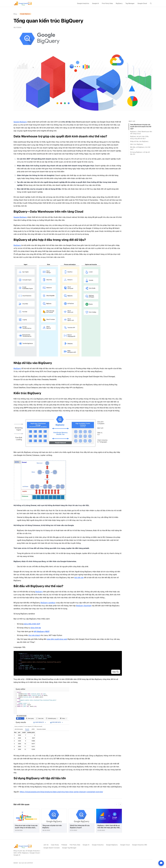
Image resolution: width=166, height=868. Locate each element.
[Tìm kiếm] (151, 3)
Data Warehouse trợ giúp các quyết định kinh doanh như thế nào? (141, 127)
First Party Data (107, 3)
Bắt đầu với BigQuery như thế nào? (140, 148)
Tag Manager (130, 3)
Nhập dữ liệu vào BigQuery (139, 141)
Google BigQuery (20, 122)
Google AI (95, 3)
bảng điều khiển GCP (32, 624)
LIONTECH (30, 863)
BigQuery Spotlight (84, 606)
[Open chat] (161, 863)
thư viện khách (34, 635)
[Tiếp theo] (120, 804)
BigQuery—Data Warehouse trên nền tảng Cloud (141, 133)
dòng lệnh (36, 628)
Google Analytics (83, 3)
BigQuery (119, 3)
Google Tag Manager (69, 848)
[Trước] (116, 804)
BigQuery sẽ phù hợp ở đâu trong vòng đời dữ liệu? (139, 137)
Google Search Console (52, 848)
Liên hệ (46, 845)
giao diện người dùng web (57, 639)
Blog (15, 14)
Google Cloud (142, 3)
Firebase (64, 845)
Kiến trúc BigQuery (137, 144)
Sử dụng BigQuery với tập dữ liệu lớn (140, 153)
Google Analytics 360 (140, 845)
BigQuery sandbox (48, 603)
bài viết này (79, 578)
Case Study (55, 845)
